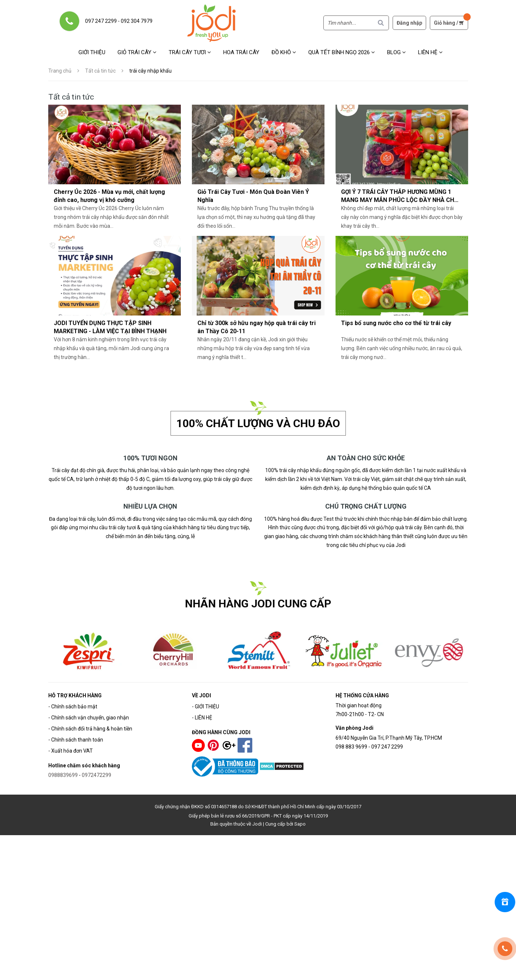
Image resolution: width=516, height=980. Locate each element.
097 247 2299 (101, 21)
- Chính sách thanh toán (76, 740)
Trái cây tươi (190, 52)
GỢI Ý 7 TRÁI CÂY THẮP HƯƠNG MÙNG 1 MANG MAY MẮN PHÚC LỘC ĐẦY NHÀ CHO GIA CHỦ (400, 200)
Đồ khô (284, 52)
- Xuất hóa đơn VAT (71, 751)
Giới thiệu (92, 52)
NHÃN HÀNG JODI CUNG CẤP (258, 604)
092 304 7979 (137, 21)
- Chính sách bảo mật (73, 707)
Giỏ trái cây (137, 52)
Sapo (300, 824)
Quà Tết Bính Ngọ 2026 (342, 52)
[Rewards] (505, 902)
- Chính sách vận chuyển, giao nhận (89, 718)
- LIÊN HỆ (202, 718)
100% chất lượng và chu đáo (258, 423)
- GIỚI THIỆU (206, 707)
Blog (396, 52)
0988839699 (63, 775)
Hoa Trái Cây (241, 52)
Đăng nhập (409, 23)
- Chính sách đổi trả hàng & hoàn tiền (90, 729)
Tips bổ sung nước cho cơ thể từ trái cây (396, 323)
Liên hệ (430, 52)
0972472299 (96, 775)
